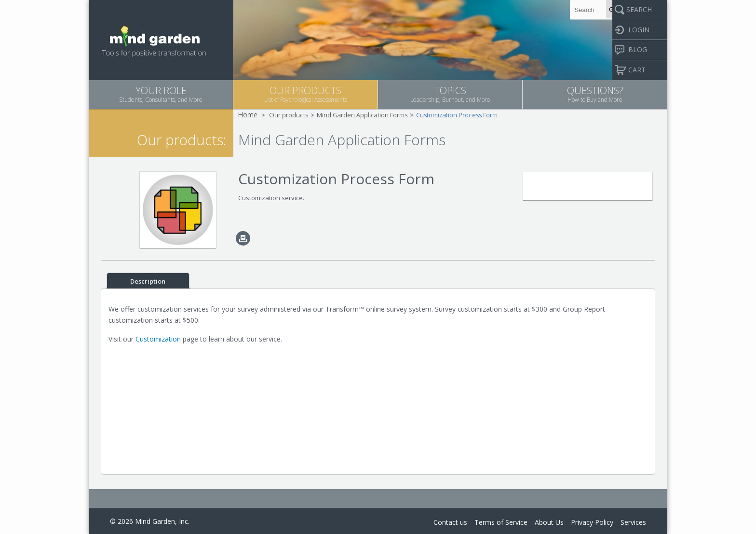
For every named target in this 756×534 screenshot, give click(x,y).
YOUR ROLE (161, 94)
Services (633, 522)
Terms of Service (501, 522)
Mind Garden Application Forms (362, 115)
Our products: (182, 140)
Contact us (450, 522)
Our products (289, 115)
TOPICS (450, 94)
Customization (158, 339)
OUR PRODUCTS (305, 94)
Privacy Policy (592, 522)
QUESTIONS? (595, 94)
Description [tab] (148, 281)
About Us (549, 522)
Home (248, 115)
